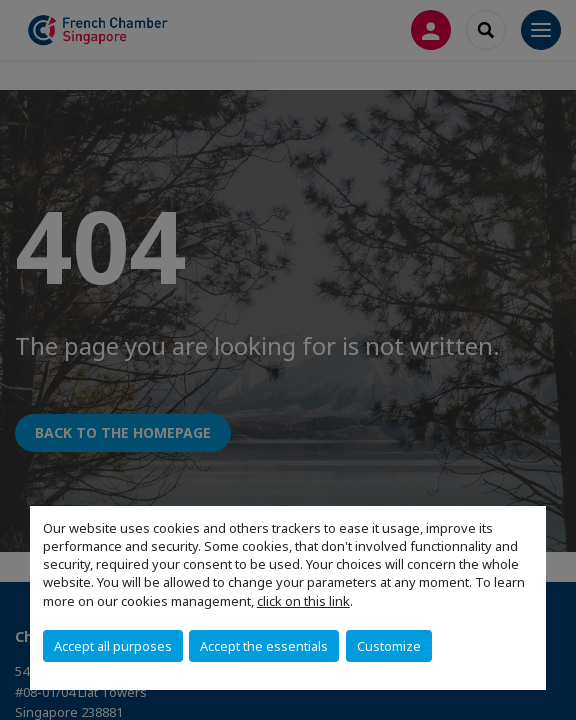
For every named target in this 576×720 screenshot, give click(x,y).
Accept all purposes (113, 646)
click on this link (303, 601)
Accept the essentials (264, 646)
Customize (389, 646)
